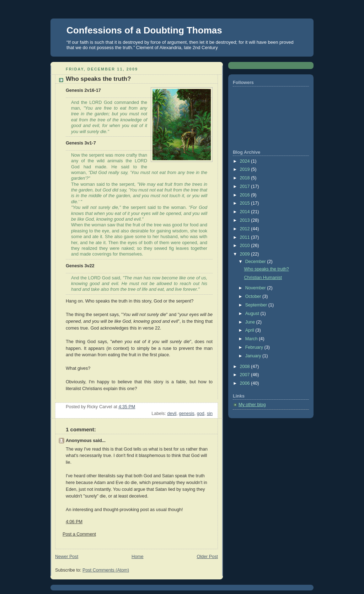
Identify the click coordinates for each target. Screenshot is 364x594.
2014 (246, 212)
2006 (246, 383)
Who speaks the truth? (267, 269)
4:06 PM (74, 522)
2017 (246, 186)
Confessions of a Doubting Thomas (144, 30)
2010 (246, 246)
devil (172, 414)
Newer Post (67, 557)
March (252, 339)
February (255, 347)
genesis (186, 414)
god (201, 414)
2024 (246, 161)
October (254, 296)
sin (210, 414)
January (254, 356)
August (253, 314)
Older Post (207, 557)
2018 (246, 178)
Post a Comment (79, 534)
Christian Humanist (263, 278)
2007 (246, 375)
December (256, 262)
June (251, 322)
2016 (246, 195)
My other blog (252, 405)
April (250, 330)
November (256, 288)
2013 (246, 220)
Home (138, 557)
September (257, 305)
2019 (246, 169)
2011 (246, 237)
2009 (246, 254)
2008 (246, 367)
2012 (246, 229)
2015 (246, 203)
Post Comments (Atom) (106, 570)
